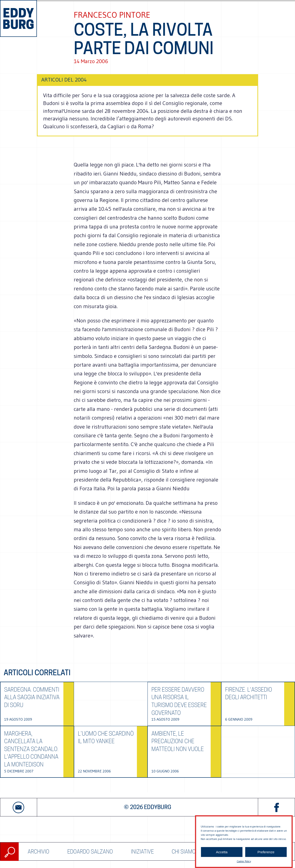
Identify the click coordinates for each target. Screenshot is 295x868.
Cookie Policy (244, 866)
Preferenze (266, 856)
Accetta (222, 856)
